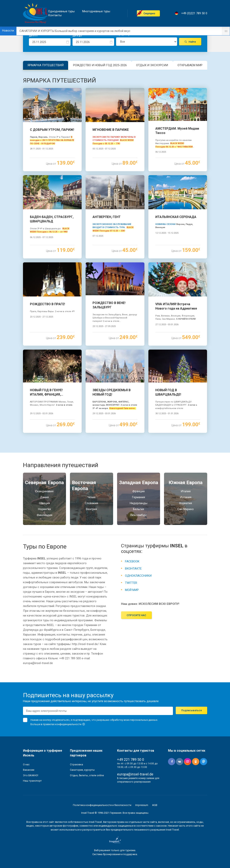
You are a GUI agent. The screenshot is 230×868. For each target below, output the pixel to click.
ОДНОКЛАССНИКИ (138, 576)
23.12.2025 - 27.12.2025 (42, 317)
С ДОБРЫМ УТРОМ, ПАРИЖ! (52, 130)
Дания (44, 497)
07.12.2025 (98, 236)
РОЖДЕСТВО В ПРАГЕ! (47, 304)
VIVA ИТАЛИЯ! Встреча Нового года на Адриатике (176, 306)
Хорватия (186, 503)
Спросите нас (136, 615)
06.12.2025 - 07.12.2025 (42, 237)
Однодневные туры (61, 11)
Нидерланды (139, 503)
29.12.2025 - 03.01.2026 (104, 413)
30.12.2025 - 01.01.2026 (167, 413)
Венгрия (91, 509)
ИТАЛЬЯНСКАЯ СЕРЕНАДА (176, 217)
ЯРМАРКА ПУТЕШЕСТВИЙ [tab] (46, 65)
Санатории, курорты (82, 770)
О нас (26, 764)
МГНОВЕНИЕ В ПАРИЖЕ (111, 130)
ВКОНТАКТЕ (133, 569)
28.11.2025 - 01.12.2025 (42, 149)
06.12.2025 (161, 152)
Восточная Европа (84, 486)
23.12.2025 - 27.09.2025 (104, 326)
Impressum (142, 805)
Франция (138, 491)
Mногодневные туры (96, 11)
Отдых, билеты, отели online (87, 775)
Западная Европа (139, 483)
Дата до (77, 35)
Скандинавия (44, 491)
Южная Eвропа (186, 483)
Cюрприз (149, 13)
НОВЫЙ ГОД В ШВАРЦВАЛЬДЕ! (168, 392)
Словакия (91, 503)
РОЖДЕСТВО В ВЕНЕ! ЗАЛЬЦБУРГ (109, 305)
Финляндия (44, 515)
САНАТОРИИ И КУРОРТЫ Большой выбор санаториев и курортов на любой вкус (75, 31)
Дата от (33, 35)
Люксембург (138, 515)
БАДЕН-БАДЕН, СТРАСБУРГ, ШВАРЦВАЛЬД (52, 219)
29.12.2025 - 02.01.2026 (42, 413)
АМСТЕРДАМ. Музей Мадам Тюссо (177, 131)
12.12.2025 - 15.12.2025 (167, 233)
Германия (138, 497)
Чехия (92, 497)
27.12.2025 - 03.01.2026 (167, 325)
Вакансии (29, 770)
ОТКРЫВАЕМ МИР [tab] (190, 65)
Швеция (44, 503)
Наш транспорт (32, 781)
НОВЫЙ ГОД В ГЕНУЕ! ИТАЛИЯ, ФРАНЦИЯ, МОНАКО (46, 392)
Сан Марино (186, 509)
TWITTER (131, 583)
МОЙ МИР (132, 590)
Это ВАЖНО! (31, 775)
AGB (155, 805)
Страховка (76, 764)
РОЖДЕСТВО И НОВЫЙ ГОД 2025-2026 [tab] (100, 65)
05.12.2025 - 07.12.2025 (104, 149)
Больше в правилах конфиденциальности (58, 724)
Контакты (55, 15)
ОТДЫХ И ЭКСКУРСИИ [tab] (152, 65)
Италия (186, 491)
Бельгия (139, 509)
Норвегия (44, 509)
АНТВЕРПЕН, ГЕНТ (107, 217)
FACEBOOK (132, 561)
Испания (186, 497)
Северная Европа (44, 483)
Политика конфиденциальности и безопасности (102, 805)
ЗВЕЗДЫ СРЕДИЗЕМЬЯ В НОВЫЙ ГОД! (112, 392)
